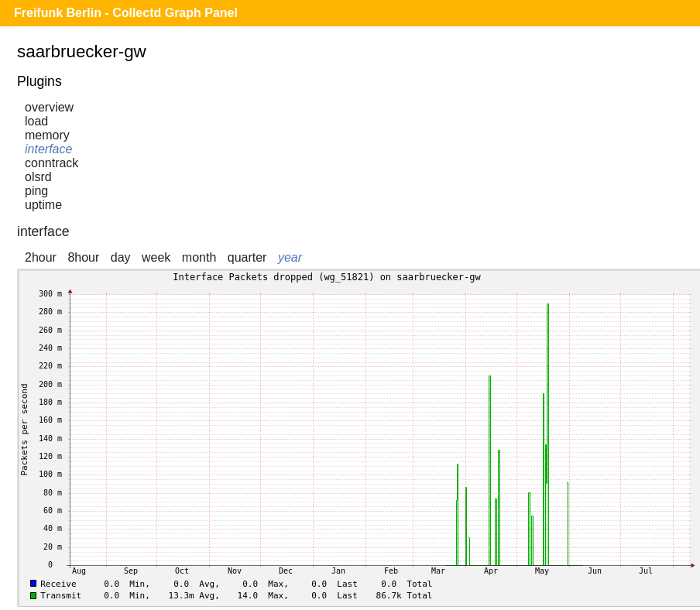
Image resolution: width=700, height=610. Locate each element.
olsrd (38, 177)
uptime (43, 205)
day (121, 257)
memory (47, 135)
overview (49, 107)
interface (48, 149)
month (199, 257)
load (36, 121)
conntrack (51, 163)
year (290, 257)
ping (36, 191)
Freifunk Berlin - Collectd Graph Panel (126, 13)
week (156, 257)
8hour (83, 257)
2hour (41, 257)
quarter (247, 257)
